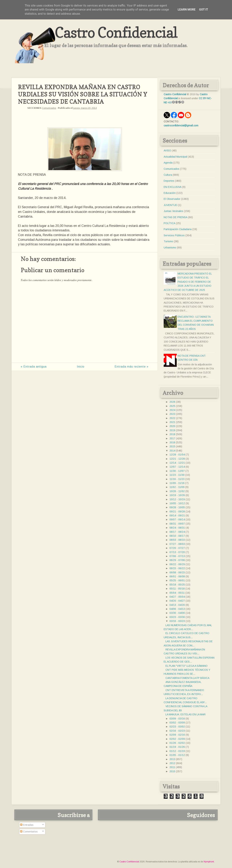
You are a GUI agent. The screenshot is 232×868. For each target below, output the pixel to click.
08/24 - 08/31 (177, 528)
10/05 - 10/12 (177, 503)
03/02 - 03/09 (177, 723)
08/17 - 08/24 (177, 532)
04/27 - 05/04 (177, 597)
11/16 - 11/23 (177, 479)
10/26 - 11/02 (177, 491)
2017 (172, 438)
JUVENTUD (170, 205)
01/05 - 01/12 (177, 755)
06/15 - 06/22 (177, 568)
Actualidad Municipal (175, 157)
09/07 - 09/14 (177, 519)
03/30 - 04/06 (177, 613)
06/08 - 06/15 (177, 572)
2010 (172, 771)
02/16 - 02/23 (177, 731)
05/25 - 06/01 (177, 580)
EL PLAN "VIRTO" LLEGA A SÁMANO (187, 666)
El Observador (172, 199)
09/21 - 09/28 (177, 512)
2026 (172, 402)
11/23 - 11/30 (177, 475)
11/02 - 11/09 (177, 487)
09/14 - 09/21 (177, 516)
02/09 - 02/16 (177, 735)
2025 (172, 406)
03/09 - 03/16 (177, 719)
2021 (172, 422)
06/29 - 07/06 (177, 560)
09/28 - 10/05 (177, 507)
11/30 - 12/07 (177, 471)
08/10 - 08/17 (177, 536)
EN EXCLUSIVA (173, 187)
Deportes (169, 181)
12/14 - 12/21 (177, 463)
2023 (172, 414)
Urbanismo (170, 248)
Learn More (187, 10)
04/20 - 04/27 (177, 601)
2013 (172, 759)
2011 (172, 767)
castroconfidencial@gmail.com (181, 125)
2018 (172, 434)
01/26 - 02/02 (177, 743)
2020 (172, 426)
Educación (170, 193)
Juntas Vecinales (173, 211)
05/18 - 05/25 (177, 585)
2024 (172, 410)
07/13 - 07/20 (177, 552)
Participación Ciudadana (178, 229)
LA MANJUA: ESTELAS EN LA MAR (186, 714)
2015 (172, 446)
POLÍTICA (169, 223)
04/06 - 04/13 (177, 609)
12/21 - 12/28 (177, 459)
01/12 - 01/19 (177, 751)
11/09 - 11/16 (177, 483)
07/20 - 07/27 (177, 548)
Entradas (27, 825)
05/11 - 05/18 (177, 589)
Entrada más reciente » (131, 367)
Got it (203, 10)
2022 (172, 418)
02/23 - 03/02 (177, 727)
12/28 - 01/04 (177, 455)
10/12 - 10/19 (177, 499)
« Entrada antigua (34, 367)
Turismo (168, 241)
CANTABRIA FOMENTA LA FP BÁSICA (187, 678)
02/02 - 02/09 (177, 739)
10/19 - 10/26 (177, 495)
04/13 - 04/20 (177, 605)
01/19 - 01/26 (177, 747)
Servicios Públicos (174, 235)
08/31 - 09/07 (177, 524)
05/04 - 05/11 (177, 593)
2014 (172, 451)
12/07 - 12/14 (177, 467)
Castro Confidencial (116, 32)
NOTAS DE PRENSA (176, 217)
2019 (172, 430)
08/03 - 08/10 (177, 540)
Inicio (81, 367)
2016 (172, 442)
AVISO (167, 150)
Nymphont (209, 862)
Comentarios (29, 832)
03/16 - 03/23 (177, 621)
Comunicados (49, 108)
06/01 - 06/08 (177, 576)
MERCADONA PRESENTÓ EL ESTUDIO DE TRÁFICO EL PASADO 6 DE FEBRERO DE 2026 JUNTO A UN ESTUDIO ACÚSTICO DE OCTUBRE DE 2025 (188, 282)
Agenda (168, 163)
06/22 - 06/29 (177, 564)
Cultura (168, 175)
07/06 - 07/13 (177, 556)
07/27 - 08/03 (177, 544)
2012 (172, 763)
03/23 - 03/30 (177, 617)
